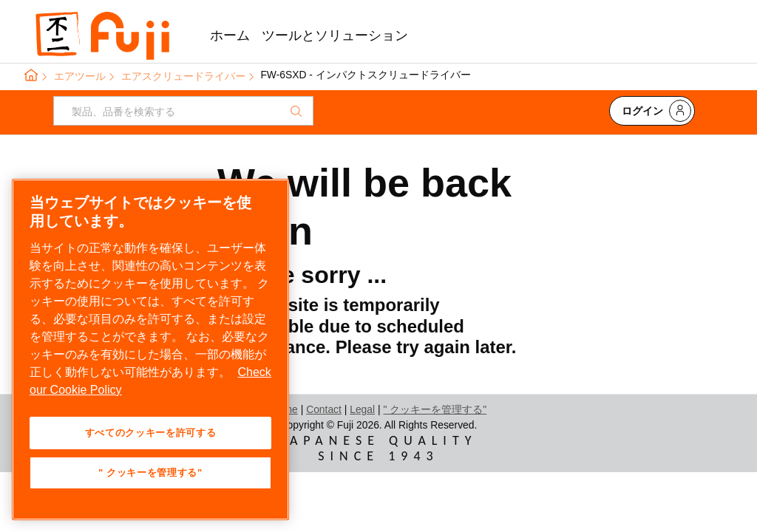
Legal (362, 409)
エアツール (80, 76)
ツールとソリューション (335, 35)
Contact (324, 409)
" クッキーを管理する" (435, 409)
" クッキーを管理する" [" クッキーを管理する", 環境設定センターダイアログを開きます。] (150, 473)
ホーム (230, 35)
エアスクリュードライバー (183, 76)
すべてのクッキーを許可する (151, 433)
